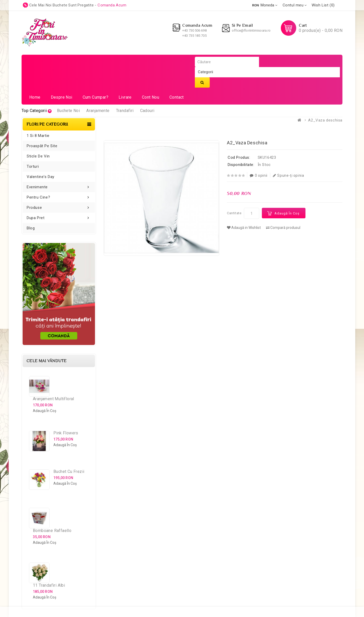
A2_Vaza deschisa (325, 120)
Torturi (33, 166)
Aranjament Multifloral (54, 399)
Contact (177, 97)
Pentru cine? (38, 197)
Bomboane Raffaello (52, 531)
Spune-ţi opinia (289, 175)
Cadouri (147, 111)
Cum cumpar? (95, 97)
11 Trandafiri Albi (49, 585)
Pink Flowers (66, 433)
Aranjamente (98, 111)
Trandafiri (125, 111)
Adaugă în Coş (287, 213)
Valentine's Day (41, 177)
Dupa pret (36, 218)
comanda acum (112, 5)
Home (35, 97)
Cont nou (151, 97)
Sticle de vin (38, 156)
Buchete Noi (68, 111)
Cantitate (234, 213)
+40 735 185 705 (194, 36)
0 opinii (258, 175)
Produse (34, 208)
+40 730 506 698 (194, 30)
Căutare (202, 82)
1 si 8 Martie (38, 136)
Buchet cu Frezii (69, 471)
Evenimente (37, 187)
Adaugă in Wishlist (244, 228)
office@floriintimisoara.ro (251, 30)
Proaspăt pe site (42, 146)
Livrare (125, 97)
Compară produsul (283, 228)
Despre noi (62, 97)
